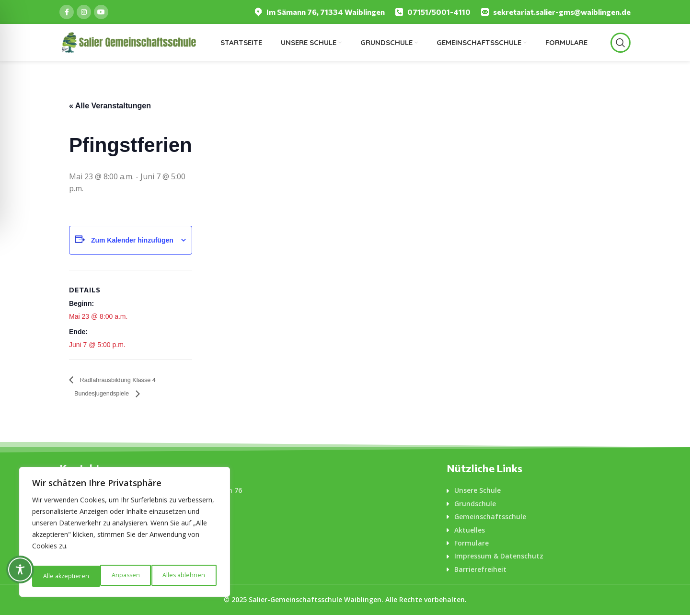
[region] (125, 535)
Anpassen (56, 576)
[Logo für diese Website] (128, 42)
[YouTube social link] (101, 12)
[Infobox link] (319, 12)
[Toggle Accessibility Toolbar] (20, 570)
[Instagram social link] (84, 12)
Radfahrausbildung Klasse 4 (127, 380)
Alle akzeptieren (184, 576)
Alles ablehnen (115, 576)
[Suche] (621, 43)
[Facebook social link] (67, 12)
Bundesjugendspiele (110, 394)
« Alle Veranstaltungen (110, 106)
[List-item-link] (539, 491)
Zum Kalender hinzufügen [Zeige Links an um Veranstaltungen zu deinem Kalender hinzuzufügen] (132, 240)
